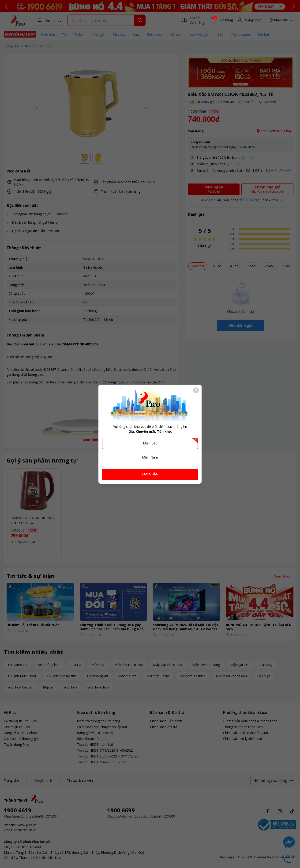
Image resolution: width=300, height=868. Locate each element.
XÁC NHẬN (150, 474)
